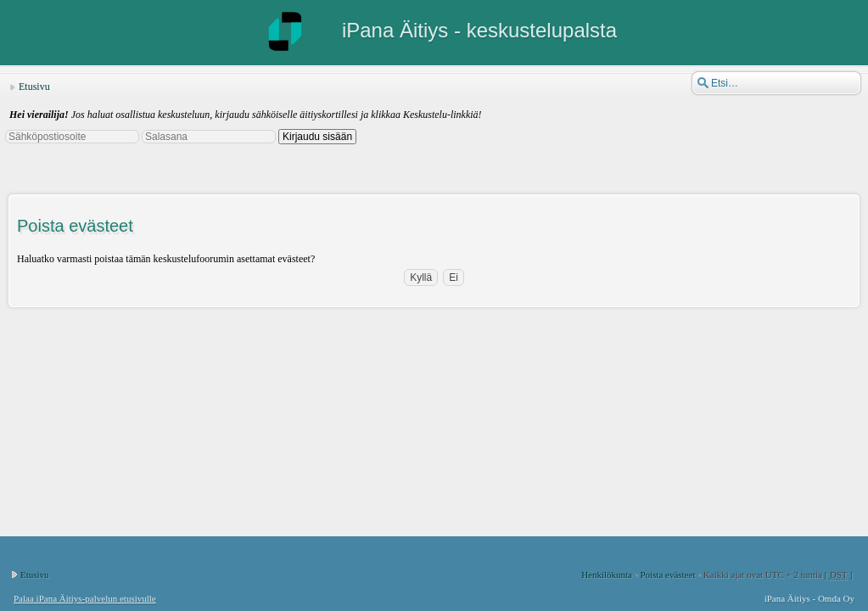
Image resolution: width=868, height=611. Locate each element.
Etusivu (34, 87)
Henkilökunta (607, 575)
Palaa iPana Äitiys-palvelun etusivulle (85, 598)
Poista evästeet (667, 575)
